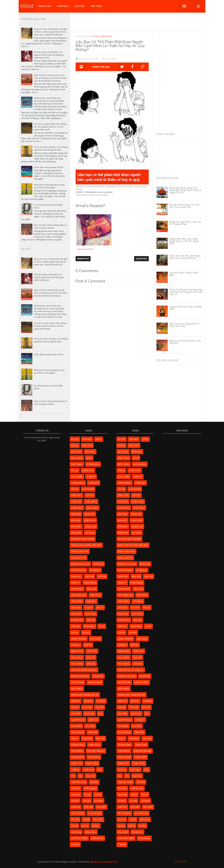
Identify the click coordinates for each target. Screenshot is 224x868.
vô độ (86, 820)
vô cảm (75, 820)
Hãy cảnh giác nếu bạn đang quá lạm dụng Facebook (185, 257)
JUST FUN (80, 6)
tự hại (98, 795)
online (75, 707)
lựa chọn (95, 639)
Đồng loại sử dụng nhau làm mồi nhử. (185, 342)
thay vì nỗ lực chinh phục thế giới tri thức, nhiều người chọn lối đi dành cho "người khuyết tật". (51, 32)
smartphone (78, 720)
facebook (95, 570)
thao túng (94, 745)
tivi (73, 776)
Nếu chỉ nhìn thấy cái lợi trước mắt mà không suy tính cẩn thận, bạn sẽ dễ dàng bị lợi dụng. (51, 78)
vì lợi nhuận (95, 813)
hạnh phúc (77, 589)
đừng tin (98, 564)
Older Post (141, 259)
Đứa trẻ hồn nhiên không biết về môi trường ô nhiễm (50, 226)
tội (80, 776)
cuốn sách (77, 508)
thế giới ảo (77, 751)
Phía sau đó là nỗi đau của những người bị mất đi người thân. (51, 148)
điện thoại (90, 520)
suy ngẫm (76, 726)
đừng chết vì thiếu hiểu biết (86, 545)
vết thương (78, 813)
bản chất (87, 445)
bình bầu (90, 452)
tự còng (76, 795)
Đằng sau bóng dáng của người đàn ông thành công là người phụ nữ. (185, 190)
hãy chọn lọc (79, 595)
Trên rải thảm (79, 782)
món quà (92, 651)
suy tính (90, 726)
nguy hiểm (77, 689)
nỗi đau (88, 701)
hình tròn (77, 601)
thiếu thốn (92, 763)
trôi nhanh (90, 788)
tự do (87, 795)
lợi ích (75, 632)
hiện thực (95, 595)
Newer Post (83, 259)
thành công (78, 745)
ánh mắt (87, 439)
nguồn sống (95, 682)
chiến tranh (78, 483)
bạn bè (75, 445)
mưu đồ (91, 657)
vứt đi (85, 826)
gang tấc (76, 576)
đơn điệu (76, 527)
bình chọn (77, 458)
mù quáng (77, 657)
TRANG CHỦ (44, 6)
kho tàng (91, 614)
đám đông (92, 508)
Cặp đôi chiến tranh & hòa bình (183, 274)
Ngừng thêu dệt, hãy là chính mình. (186, 308)
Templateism (95, 862)
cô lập (75, 489)
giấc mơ (90, 576)
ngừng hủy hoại (80, 676)
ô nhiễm (101, 701)
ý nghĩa (75, 844)
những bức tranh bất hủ (85, 695)
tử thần (99, 801)
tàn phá (100, 738)
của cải (90, 495)
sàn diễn (76, 714)
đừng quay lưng (80, 564)
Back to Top (181, 862)
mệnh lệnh (77, 651)
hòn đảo (76, 608)
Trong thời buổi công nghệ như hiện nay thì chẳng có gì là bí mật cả (186, 292)
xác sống (76, 832)
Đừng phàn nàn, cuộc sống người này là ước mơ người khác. (184, 241)
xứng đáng (97, 838)
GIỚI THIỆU (96, 6)
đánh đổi (90, 514)
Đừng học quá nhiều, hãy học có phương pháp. (185, 223)
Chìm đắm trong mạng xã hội (48, 167)
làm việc (76, 626)
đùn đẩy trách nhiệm (83, 539)
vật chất (101, 807)
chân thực (88, 470)
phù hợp (87, 707)
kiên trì (91, 620)
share (198, 6)
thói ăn (75, 770)
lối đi (102, 626)
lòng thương (79, 639)
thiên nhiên (78, 757)
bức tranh (77, 464)
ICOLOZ (27, 6)
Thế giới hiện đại (96, 751)
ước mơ (88, 807)
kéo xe (100, 608)
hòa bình (91, 601)
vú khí (75, 826)
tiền (100, 770)
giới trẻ (102, 576)
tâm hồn (93, 732)
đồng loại (91, 527)
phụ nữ (100, 707)
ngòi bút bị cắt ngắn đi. (84, 670)
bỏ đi (89, 458)
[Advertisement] (138, 22)
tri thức (76, 788)
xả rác (96, 826)
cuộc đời (76, 502)
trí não (94, 782)
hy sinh (89, 608)
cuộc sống (91, 502)
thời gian (88, 770)
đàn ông (76, 514)
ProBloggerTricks (110, 862)
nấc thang (77, 664)
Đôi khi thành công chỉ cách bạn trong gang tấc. (184, 206)
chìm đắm (94, 483)
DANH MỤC (63, 6)
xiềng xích (91, 832)
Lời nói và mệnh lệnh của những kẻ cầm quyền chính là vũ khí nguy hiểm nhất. (50, 127)
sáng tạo (89, 714)
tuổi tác (76, 807)
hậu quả (92, 589)
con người (88, 489)
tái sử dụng (78, 732)
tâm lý (75, 738)
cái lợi (75, 470)
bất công (76, 452)
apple (99, 439)
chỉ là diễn (77, 477)
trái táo (90, 776)
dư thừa (90, 533)
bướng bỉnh (93, 464)
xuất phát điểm (79, 838)
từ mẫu (75, 801)
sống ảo (93, 720)
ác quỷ (96, 36)
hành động (90, 583)
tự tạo (87, 801)
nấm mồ (91, 664)
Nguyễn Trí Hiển (90, 59)
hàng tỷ (76, 583)
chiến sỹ (91, 477)
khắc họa (76, 614)
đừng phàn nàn (80, 551)
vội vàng (98, 820)
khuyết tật (77, 620)
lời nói (86, 632)
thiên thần (106, 36)
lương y (76, 645)
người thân (78, 682)
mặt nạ (88, 645)
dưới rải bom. (79, 570)
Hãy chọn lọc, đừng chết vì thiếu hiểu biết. (184, 325)
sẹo (100, 714)
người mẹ (98, 676)
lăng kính (90, 626)
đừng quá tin (79, 558)
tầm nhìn (87, 738)
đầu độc (76, 520)
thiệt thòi (77, 763)
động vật (76, 533)
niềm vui (76, 701)
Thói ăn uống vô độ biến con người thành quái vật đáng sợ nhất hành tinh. (49, 55)
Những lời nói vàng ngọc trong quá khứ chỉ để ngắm (49, 186)
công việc (77, 495)
